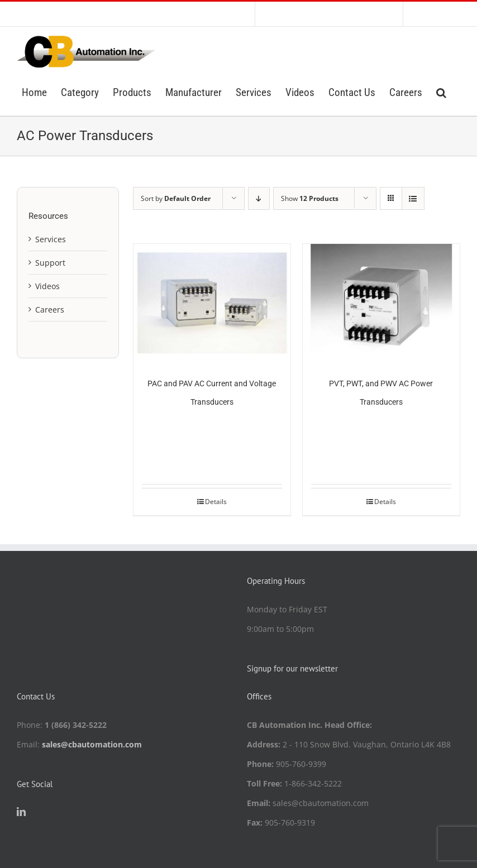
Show (310, 198)
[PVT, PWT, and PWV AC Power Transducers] (381, 303)
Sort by (176, 198)
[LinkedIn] (21, 812)
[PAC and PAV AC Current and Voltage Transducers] (212, 303)
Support (50, 263)
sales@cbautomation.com (92, 744)
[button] (441, 92)
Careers (50, 310)
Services (51, 239)
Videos (47, 286)
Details (216, 502)
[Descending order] (259, 198)
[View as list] (413, 198)
